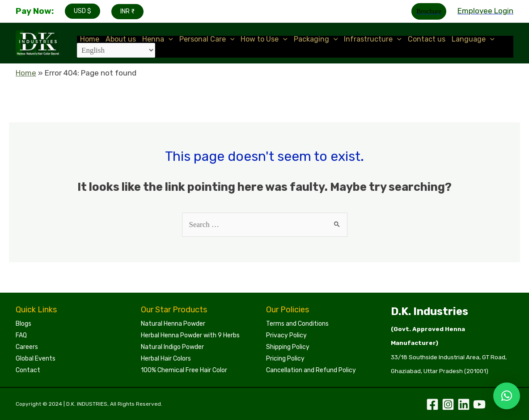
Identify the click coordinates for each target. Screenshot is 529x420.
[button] (507, 396)
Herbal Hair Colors (166, 359)
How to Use (264, 39)
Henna (158, 39)
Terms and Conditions (297, 324)
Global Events (36, 359)
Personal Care (207, 39)
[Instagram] (448, 404)
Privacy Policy (286, 335)
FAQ (21, 335)
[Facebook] (432, 404)
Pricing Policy (285, 359)
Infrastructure (373, 39)
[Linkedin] (464, 404)
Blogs (23, 324)
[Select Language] (116, 50)
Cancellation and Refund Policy (311, 370)
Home (90, 39)
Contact (28, 370)
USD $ (83, 11)
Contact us (427, 39)
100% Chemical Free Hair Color (184, 370)
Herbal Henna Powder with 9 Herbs (190, 335)
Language (473, 39)
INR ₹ (127, 11)
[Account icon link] (485, 11)
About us (121, 39)
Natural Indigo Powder (172, 347)
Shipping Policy (288, 347)
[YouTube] (479, 404)
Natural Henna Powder (173, 324)
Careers (27, 347)
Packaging (316, 39)
